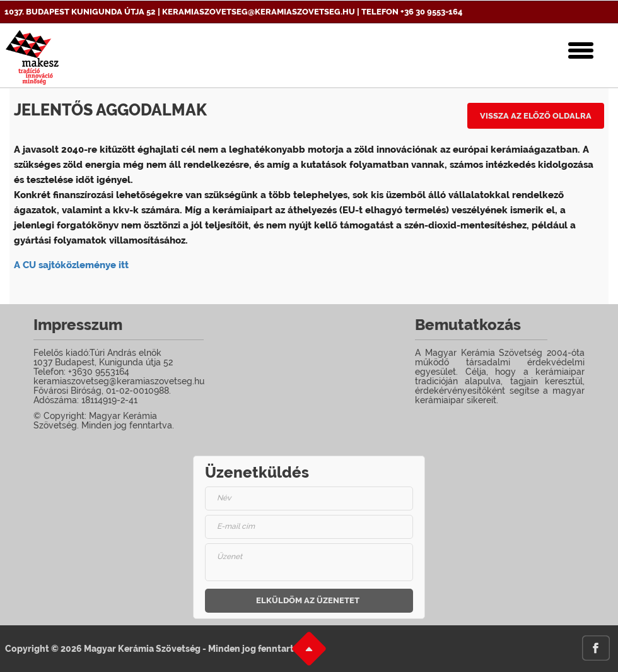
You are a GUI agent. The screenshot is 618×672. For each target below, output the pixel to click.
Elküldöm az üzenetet (308, 600)
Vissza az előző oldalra (536, 116)
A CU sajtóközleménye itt (71, 265)
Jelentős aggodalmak (110, 110)
